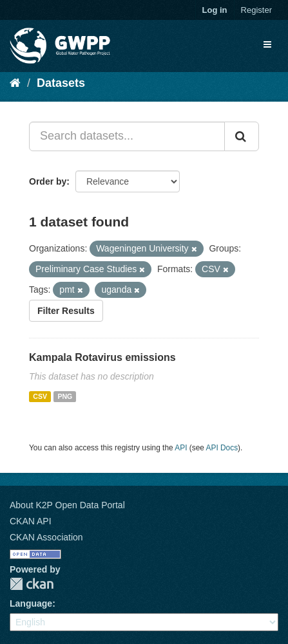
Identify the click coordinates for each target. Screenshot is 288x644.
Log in (215, 10)
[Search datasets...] (127, 136)
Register (256, 10)
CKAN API (31, 521)
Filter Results (66, 311)
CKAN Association (46, 537)
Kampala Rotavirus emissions (102, 357)
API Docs (222, 448)
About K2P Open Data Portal (67, 505)
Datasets (61, 83)
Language (31, 603)
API (181, 448)
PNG (65, 396)
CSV (40, 396)
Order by (48, 181)
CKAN (32, 584)
